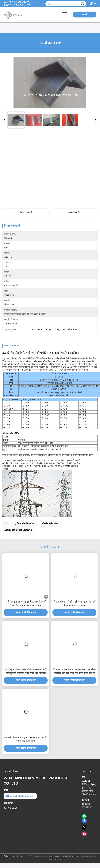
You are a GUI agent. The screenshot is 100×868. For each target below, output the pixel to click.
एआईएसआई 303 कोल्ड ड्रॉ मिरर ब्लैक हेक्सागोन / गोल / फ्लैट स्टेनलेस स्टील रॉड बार (26, 603)
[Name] (83, 4)
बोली (85, 15)
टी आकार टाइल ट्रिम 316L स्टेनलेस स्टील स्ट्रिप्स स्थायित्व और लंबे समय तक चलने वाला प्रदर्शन (74, 671)
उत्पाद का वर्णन (74, 212)
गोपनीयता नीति (6, 858)
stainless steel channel (18, 530)
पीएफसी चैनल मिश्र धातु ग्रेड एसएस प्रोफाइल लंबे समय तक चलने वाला (26, 739)
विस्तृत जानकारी (26, 212)
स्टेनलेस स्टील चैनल (50, 523)
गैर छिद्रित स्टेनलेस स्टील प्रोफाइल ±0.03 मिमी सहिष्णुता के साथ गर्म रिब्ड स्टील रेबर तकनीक (26, 671)
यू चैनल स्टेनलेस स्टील (24, 523)
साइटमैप (14, 856)
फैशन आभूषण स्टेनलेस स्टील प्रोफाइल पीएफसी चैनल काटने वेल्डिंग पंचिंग (74, 603)
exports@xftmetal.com (20, 796)
